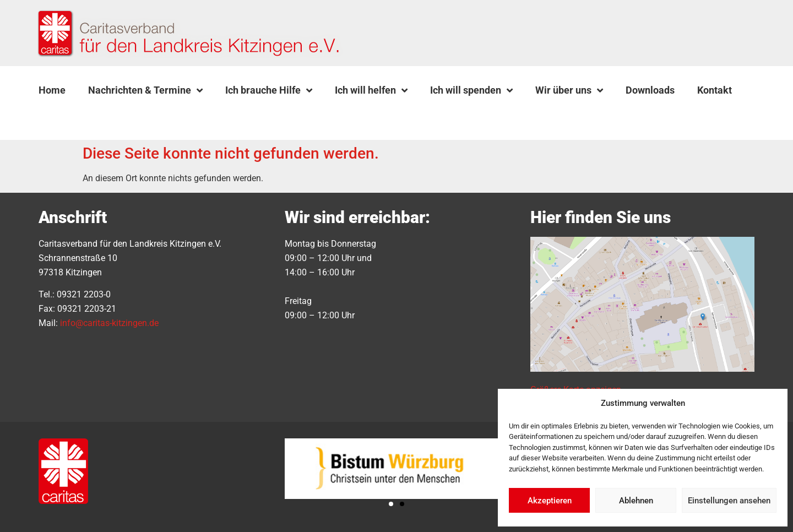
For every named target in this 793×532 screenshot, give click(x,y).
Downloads (650, 90)
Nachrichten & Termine (145, 90)
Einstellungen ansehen (729, 501)
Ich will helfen (371, 90)
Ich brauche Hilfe (269, 90)
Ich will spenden (471, 90)
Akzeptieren (550, 501)
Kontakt (715, 90)
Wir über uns (569, 90)
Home (52, 90)
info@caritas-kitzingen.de (109, 323)
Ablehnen (636, 501)
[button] (67, 116)
